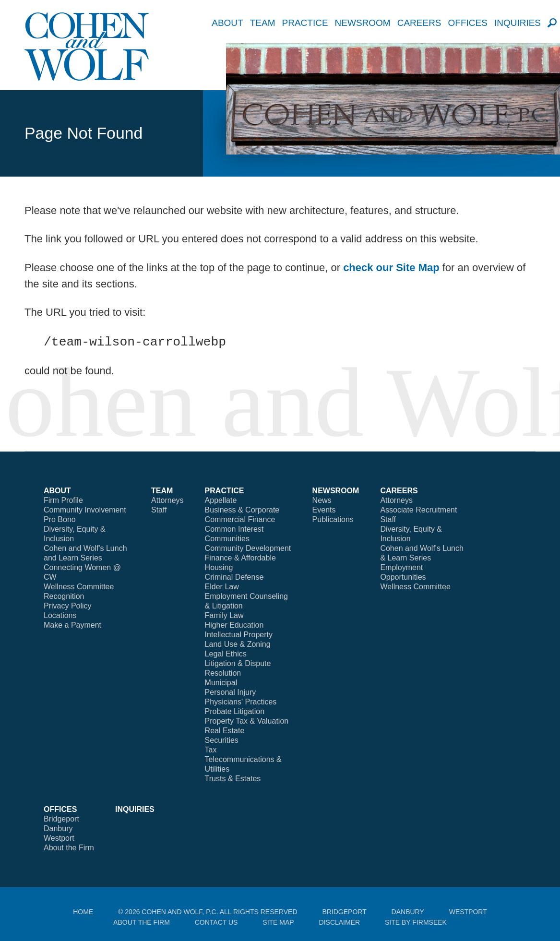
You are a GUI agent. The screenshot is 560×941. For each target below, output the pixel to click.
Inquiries (518, 23)
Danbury (58, 828)
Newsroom (363, 23)
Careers (419, 23)
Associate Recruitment (418, 510)
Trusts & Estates (233, 779)
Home (83, 912)
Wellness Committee (79, 587)
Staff (159, 510)
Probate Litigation (235, 711)
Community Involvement (85, 510)
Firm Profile (63, 500)
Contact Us (216, 922)
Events (324, 510)
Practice (305, 23)
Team (263, 23)
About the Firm (69, 848)
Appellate (221, 500)
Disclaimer (340, 922)
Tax (211, 750)
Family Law (224, 615)
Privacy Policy (68, 606)
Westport (59, 838)
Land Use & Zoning (238, 644)
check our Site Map (391, 268)
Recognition (64, 596)
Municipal (221, 683)
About (227, 23)
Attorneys (167, 500)
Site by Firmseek (416, 922)
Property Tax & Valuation (247, 721)
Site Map (278, 922)
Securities (222, 740)
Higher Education (234, 625)
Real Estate (225, 731)
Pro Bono (60, 519)
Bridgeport (61, 819)
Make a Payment (72, 625)
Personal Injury (231, 692)
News (322, 500)
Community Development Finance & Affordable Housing (248, 558)
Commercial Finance (240, 519)
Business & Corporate (242, 510)
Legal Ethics (226, 654)
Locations (60, 615)
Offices (468, 23)
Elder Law (222, 587)
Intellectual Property (239, 635)
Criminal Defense (234, 577)
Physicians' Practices (241, 702)
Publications (333, 519)
